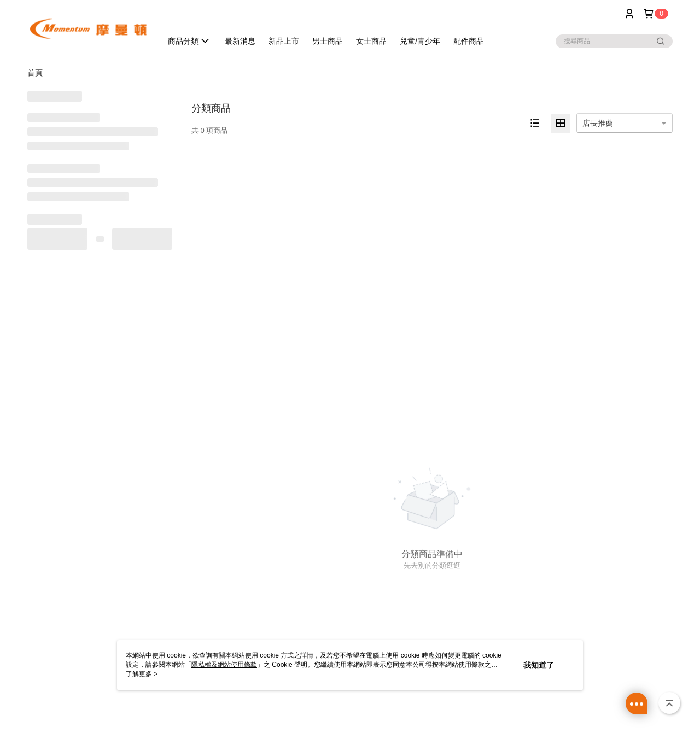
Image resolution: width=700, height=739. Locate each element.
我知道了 (539, 665)
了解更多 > (142, 674)
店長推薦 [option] (598, 123)
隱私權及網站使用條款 (224, 665)
